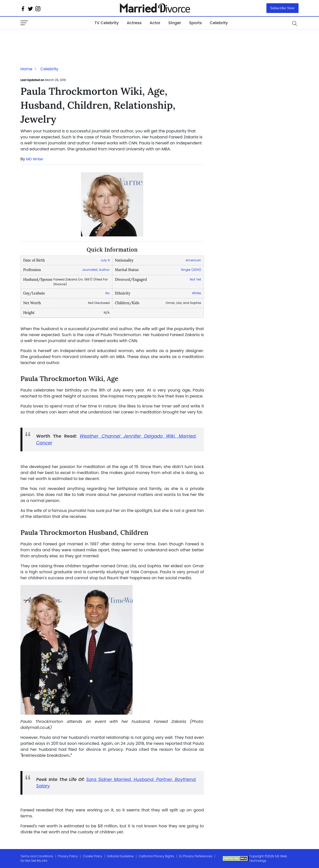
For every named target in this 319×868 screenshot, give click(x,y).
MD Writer (35, 159)
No (108, 293)
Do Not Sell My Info (34, 861)
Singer (175, 23)
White (197, 293)
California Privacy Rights (156, 856)
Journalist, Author (96, 270)
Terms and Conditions (37, 856)
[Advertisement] (60, 39)
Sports (195, 23)
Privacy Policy (68, 856)
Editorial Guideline (120, 856)
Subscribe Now (283, 8)
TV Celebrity (107, 23)
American (193, 260)
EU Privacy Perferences (196, 856)
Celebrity (219, 23)
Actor (155, 23)
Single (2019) (191, 270)
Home (26, 69)
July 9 (105, 260)
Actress (134, 23)
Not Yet (196, 279)
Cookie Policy (92, 856)
